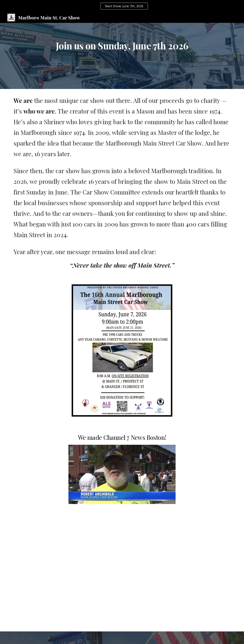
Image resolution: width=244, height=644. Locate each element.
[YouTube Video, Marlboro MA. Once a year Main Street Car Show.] (122, 530)
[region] (122, 6)
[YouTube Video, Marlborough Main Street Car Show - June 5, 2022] (197, 530)
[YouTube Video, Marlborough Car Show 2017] (122, 592)
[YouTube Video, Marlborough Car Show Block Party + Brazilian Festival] (47, 530)
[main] (122, 53)
